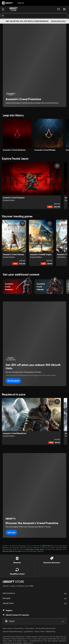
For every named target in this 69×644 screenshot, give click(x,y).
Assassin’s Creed (7, 551)
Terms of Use (7, 628)
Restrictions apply (58, 21)
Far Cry (15, 551)
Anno (19, 551)
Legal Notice (28, 631)
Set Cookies (30, 628)
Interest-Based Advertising (12, 631)
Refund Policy (51, 631)
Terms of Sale (40, 631)
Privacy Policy (19, 628)
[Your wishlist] (59, 9)
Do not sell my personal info (45, 628)
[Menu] (3, 9)
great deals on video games (35, 549)
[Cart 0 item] (64, 9)
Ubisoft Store (46, 546)
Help (21, 3)
